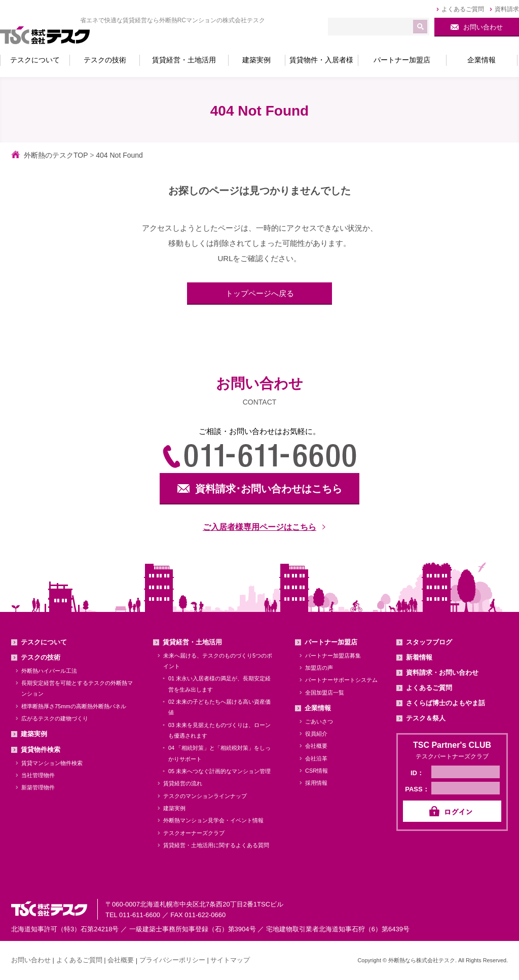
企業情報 (318, 708)
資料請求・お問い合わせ (442, 673)
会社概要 (316, 746)
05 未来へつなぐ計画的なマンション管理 (219, 771)
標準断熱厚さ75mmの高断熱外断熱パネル (74, 706)
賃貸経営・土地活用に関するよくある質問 (216, 845)
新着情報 (419, 657)
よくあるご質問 (429, 688)
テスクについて (44, 642)
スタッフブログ (429, 642)
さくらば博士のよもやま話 (446, 703)
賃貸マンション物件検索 (52, 763)
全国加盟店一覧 (325, 693)
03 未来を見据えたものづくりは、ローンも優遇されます (219, 730)
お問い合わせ (31, 960)
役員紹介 (316, 734)
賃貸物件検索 (41, 750)
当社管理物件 (38, 775)
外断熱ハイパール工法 (49, 671)
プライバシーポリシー (172, 960)
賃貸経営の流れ (183, 783)
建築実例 (34, 734)
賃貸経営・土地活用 (192, 642)
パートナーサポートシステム (341, 680)
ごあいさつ (319, 721)
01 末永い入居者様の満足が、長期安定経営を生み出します (219, 684)
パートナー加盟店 (331, 642)
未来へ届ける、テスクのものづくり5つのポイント (218, 661)
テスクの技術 (41, 657)
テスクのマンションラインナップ (205, 796)
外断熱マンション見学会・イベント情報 (213, 820)
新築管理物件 (38, 787)
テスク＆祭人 (426, 718)
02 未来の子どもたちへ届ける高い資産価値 (219, 707)
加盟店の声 (319, 668)
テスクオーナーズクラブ (194, 833)
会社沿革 (316, 758)
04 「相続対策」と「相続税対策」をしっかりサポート (219, 753)
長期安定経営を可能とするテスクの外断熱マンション (77, 688)
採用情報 (316, 783)
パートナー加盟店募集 (333, 656)
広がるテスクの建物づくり (55, 718)
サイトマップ (230, 960)
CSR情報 (317, 771)
